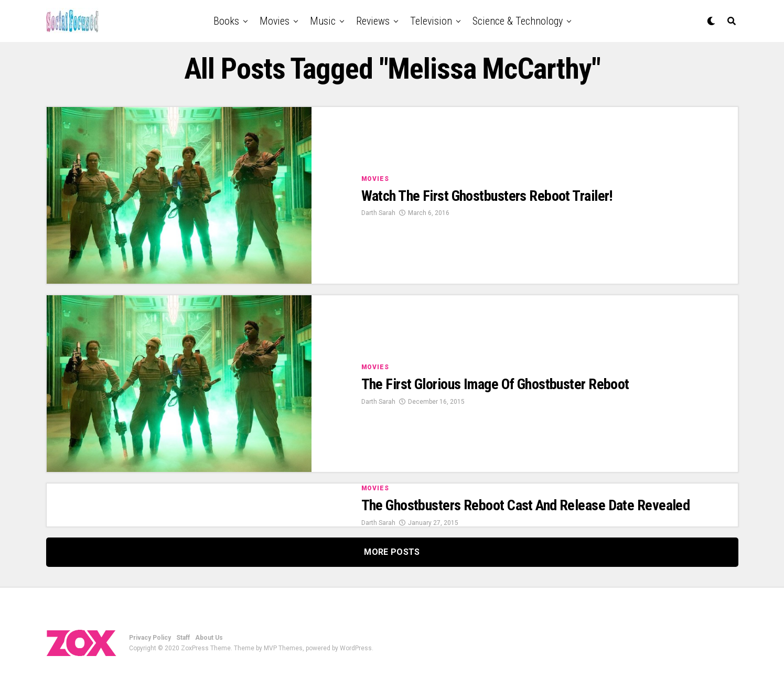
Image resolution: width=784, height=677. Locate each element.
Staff (183, 638)
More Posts (392, 552)
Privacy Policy (150, 638)
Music (323, 21)
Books (226, 21)
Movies (275, 21)
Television (431, 21)
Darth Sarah (378, 213)
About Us (209, 638)
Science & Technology (518, 21)
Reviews (373, 21)
